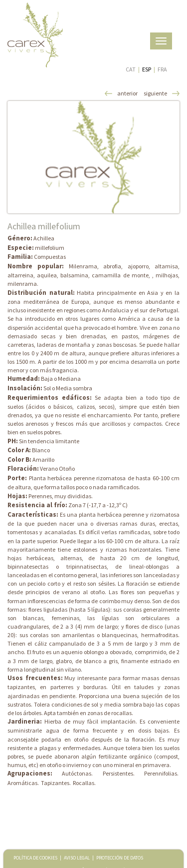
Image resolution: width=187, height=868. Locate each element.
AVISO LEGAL (77, 858)
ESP (147, 69)
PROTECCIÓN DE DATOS (120, 858)
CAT (131, 69)
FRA (162, 69)
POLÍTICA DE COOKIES (35, 858)
